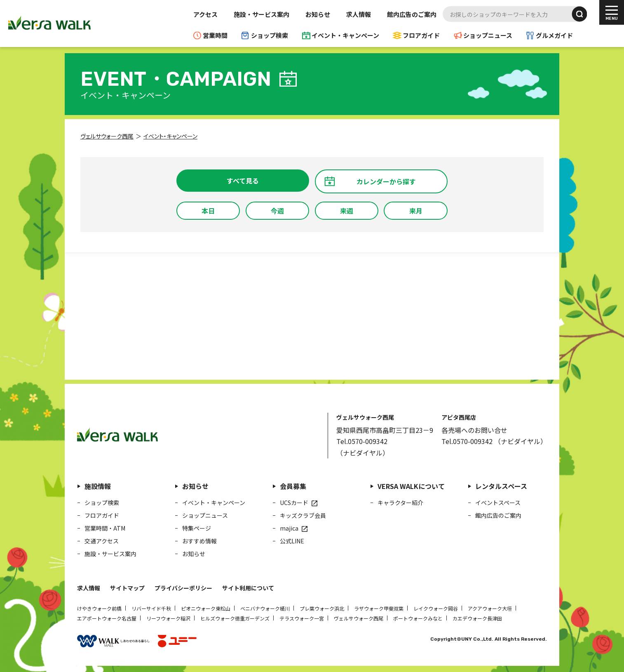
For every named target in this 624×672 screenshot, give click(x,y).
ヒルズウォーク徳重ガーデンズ (235, 618)
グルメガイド (554, 35)
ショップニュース (488, 35)
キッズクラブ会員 (303, 515)
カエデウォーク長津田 (477, 618)
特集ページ (197, 528)
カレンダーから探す (386, 181)
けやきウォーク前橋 (99, 608)
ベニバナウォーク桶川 (265, 608)
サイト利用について (248, 588)
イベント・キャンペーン (345, 35)
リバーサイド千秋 (151, 608)
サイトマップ (127, 588)
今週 (277, 211)
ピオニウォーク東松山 (206, 608)
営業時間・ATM (105, 528)
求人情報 (359, 14)
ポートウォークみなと (418, 618)
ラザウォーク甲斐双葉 (379, 608)
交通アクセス (102, 541)
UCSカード (294, 503)
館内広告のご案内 (412, 14)
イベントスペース (498, 503)
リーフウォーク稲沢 (168, 618)
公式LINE (292, 541)
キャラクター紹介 (400, 503)
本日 (208, 211)
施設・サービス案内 (262, 14)
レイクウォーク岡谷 (436, 608)
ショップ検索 (270, 35)
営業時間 (215, 35)
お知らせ (318, 14)
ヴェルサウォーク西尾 (359, 618)
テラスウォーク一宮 (302, 618)
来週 (347, 211)
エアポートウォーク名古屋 (107, 618)
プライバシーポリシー (183, 588)
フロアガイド (421, 35)
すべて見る (243, 181)
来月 (416, 211)
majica (289, 528)
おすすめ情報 (199, 541)
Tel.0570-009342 (362, 441)
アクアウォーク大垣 (490, 608)
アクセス (205, 14)
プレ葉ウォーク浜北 (322, 608)
